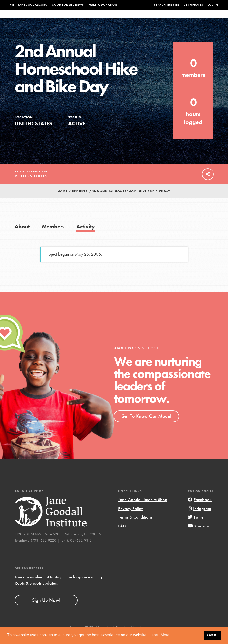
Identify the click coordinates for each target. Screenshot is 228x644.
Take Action (208, 18)
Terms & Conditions (135, 527)
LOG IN (213, 5)
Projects (169, 19)
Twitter (197, 527)
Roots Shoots (31, 186)
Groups (188, 19)
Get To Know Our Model (146, 426)
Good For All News (68, 5)
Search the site (167, 5)
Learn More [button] (159, 635)
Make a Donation (103, 5)
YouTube (199, 536)
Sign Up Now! (46, 610)
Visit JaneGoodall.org (29, 5)
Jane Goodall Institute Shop (143, 509)
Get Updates (193, 5)
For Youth (92, 19)
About (73, 19)
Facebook (200, 509)
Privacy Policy (131, 518)
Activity (86, 236)
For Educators (119, 19)
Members (53, 236)
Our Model (147, 19)
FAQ (122, 536)
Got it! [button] (212, 635)
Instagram (199, 518)
